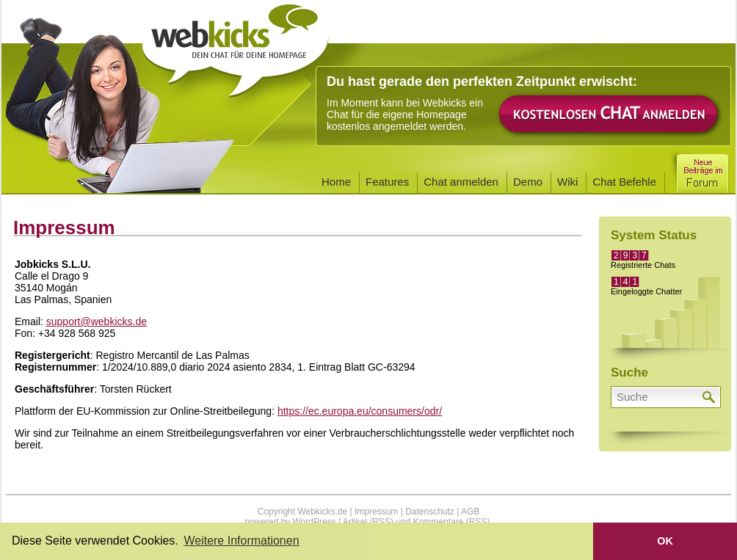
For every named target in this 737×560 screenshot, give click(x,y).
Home (336, 182)
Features (387, 182)
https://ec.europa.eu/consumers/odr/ (360, 411)
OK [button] (665, 541)
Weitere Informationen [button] (241, 541)
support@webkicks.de (97, 321)
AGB (470, 512)
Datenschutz (430, 512)
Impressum (376, 512)
